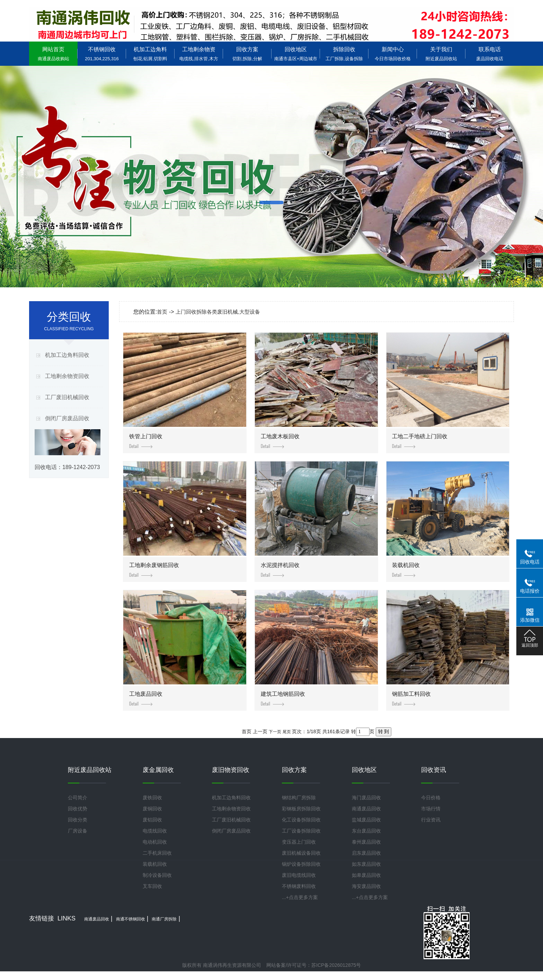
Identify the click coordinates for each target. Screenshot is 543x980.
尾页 (287, 732)
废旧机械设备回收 (301, 853)
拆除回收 (344, 54)
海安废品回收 (366, 886)
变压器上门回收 (299, 842)
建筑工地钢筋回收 (283, 698)
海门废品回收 (366, 798)
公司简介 (78, 798)
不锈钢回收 (102, 54)
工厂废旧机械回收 (67, 397)
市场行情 (431, 809)
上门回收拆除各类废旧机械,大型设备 (218, 312)
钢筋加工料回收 (411, 698)
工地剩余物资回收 (67, 376)
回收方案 (247, 54)
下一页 (275, 732)
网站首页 (53, 54)
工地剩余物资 (199, 54)
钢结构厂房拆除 (299, 798)
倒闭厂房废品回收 (67, 418)
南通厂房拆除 (164, 919)
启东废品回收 (366, 853)
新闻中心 (393, 54)
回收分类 (78, 820)
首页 (162, 312)
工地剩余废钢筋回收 (154, 570)
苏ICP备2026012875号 (336, 965)
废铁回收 (152, 798)
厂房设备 (78, 831)
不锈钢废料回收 (299, 886)
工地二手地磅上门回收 (420, 441)
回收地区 (296, 54)
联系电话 (490, 54)
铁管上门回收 (146, 441)
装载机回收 (406, 570)
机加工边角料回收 (67, 355)
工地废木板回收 (280, 441)
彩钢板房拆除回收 (301, 809)
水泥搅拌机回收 (280, 570)
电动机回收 (155, 842)
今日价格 (431, 798)
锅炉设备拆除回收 (301, 864)
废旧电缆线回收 (299, 875)
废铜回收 (152, 809)
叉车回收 (152, 886)
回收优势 (78, 809)
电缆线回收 (155, 831)
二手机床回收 (157, 853)
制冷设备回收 (157, 875)
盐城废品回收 (366, 820)
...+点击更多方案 (300, 897)
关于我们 (441, 54)
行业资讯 (431, 820)
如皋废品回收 (366, 875)
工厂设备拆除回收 (301, 831)
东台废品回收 (366, 831)
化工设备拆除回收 (301, 820)
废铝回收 (152, 820)
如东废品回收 (366, 864)
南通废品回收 (366, 809)
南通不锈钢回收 (131, 919)
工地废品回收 (146, 698)
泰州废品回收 (366, 842)
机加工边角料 (150, 54)
